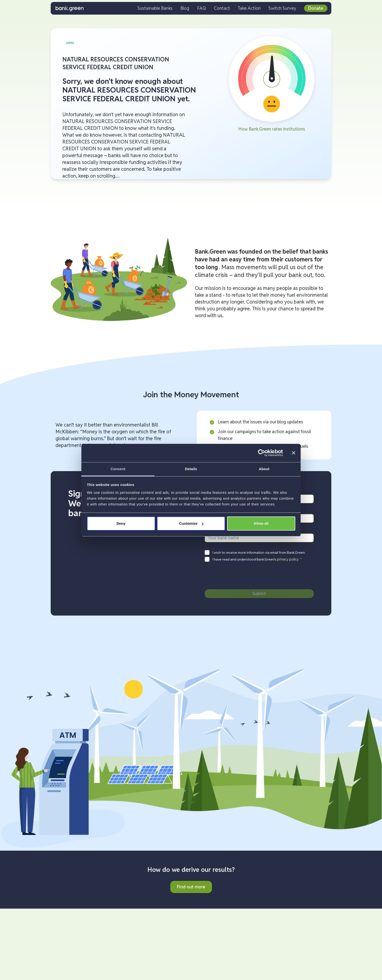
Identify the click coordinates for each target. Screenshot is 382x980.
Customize (191, 523)
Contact (222, 8)
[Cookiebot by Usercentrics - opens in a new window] (262, 453)
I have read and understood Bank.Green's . (257, 559)
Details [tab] (191, 469)
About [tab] (264, 469)
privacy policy (288, 559)
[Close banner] (294, 453)
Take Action (249, 8)
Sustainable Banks (155, 8)
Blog (185, 8)
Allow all (261, 523)
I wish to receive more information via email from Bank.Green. (259, 552)
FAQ (202, 8)
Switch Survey (282, 8)
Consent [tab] (118, 469)
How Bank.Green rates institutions (272, 129)
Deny (121, 523)
